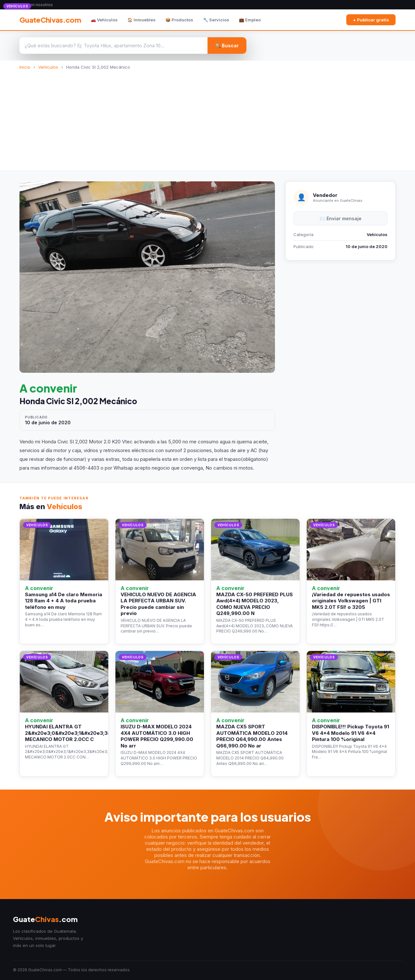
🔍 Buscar (227, 46)
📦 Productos (179, 20)
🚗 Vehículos (104, 20)
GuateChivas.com (50, 20)
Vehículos (48, 67)
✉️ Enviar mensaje (341, 218)
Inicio (25, 67)
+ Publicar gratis (371, 20)
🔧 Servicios (216, 20)
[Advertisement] (207, 118)
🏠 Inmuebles (142, 20)
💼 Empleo (250, 20)
